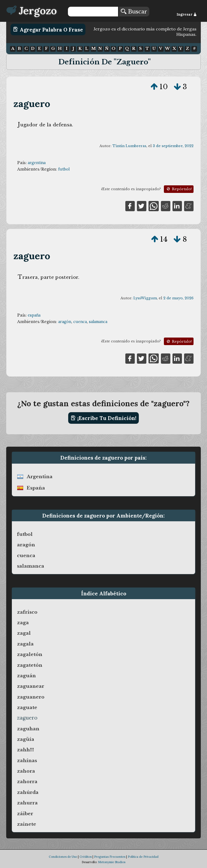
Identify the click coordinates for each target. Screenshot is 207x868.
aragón (65, 322)
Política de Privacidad (143, 857)
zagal (24, 633)
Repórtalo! (179, 189)
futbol (64, 169)
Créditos (86, 857)
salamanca (98, 322)
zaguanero (31, 697)
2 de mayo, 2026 (178, 298)
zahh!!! (25, 750)
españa (34, 315)
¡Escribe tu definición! (104, 418)
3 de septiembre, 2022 (173, 146)
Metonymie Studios (112, 862)
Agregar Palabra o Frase (48, 29)
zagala (25, 644)
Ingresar (187, 14)
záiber (25, 814)
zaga (23, 623)
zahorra (27, 782)
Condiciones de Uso (63, 857)
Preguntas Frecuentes (110, 857)
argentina (37, 163)
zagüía (26, 739)
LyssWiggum (145, 298)
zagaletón (30, 654)
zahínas (27, 761)
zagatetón (30, 665)
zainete (27, 824)
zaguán (26, 676)
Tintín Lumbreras (129, 146)
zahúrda (28, 792)
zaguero (32, 104)
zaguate (27, 707)
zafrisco (27, 612)
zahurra (27, 803)
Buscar (134, 12)
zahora (26, 771)
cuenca (80, 322)
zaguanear (31, 686)
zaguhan (28, 729)
